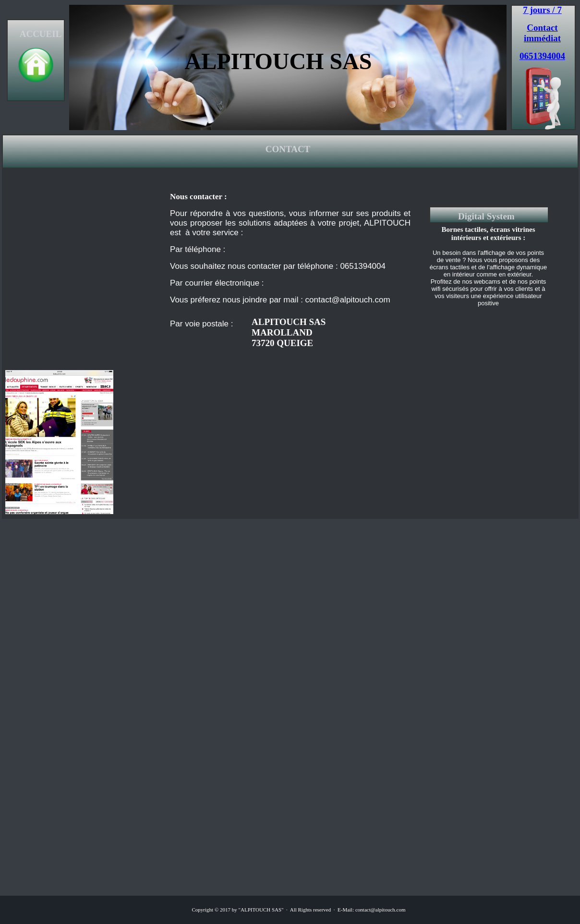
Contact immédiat (542, 33)
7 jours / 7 (542, 10)
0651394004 (542, 56)
